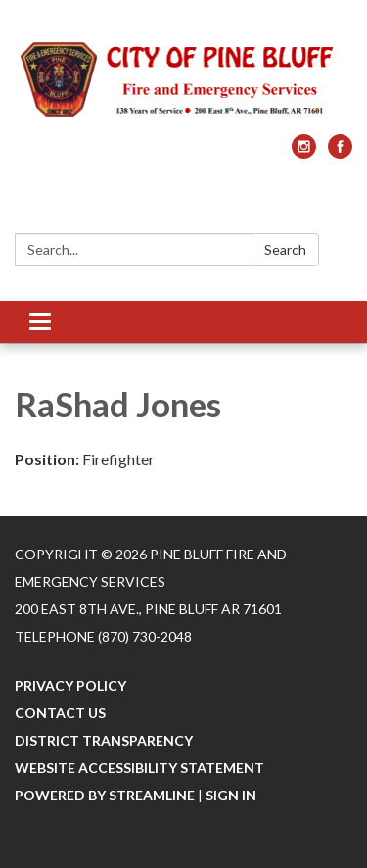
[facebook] (340, 152)
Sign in (231, 795)
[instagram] (304, 152)
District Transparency (104, 740)
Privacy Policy (70, 685)
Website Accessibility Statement (139, 768)
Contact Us (60, 713)
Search (285, 249)
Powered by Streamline (105, 795)
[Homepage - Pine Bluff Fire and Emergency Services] (183, 77)
